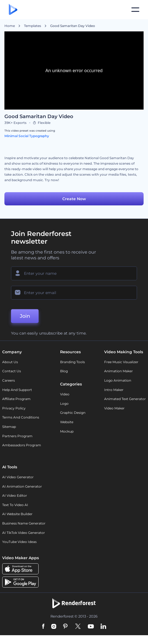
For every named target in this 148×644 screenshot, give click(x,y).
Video (65, 394)
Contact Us (12, 371)
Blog (64, 371)
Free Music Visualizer (121, 362)
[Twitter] (78, 627)
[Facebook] (43, 627)
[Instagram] (54, 627)
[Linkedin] (103, 627)
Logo (64, 403)
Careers (9, 380)
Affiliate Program (16, 399)
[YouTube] (91, 627)
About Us (10, 362)
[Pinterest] (65, 627)
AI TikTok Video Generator (24, 533)
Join (25, 316)
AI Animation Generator (22, 486)
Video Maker (114, 408)
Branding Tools (72, 362)
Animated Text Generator (125, 399)
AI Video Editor (15, 495)
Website (67, 422)
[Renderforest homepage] (13, 10)
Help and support (17, 390)
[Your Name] (74, 273)
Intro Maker (114, 390)
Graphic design (73, 413)
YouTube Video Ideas (19, 542)
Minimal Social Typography (27, 136)
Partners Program (17, 436)
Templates (33, 26)
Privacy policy (14, 408)
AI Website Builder (17, 514)
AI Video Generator (18, 477)
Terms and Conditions (21, 417)
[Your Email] (74, 293)
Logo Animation (118, 380)
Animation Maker (119, 371)
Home (10, 26)
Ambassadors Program (22, 445)
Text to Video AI (15, 505)
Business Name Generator (24, 523)
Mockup (67, 431)
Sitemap (9, 427)
